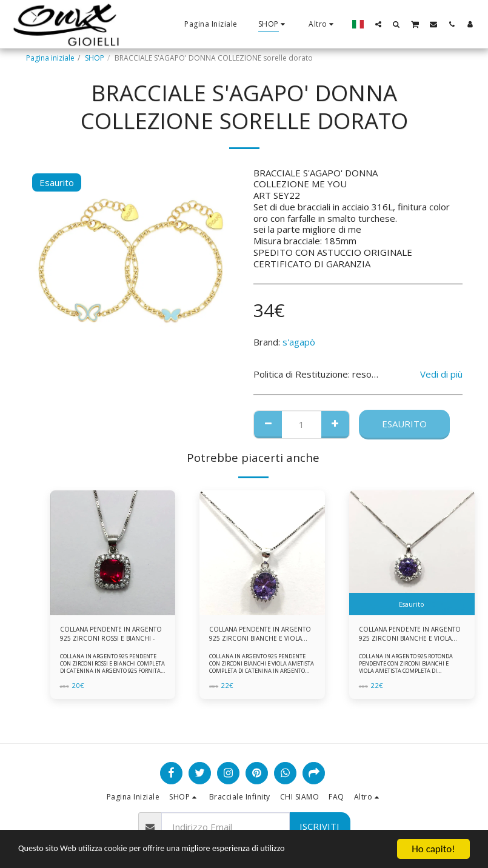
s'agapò (299, 342)
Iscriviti (319, 826)
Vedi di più (441, 374)
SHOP (95, 58)
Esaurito (404, 424)
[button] (378, 24)
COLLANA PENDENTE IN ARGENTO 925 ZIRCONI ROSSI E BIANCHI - (110, 636)
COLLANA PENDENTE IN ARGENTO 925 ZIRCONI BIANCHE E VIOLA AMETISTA (256, 636)
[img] (113, 553)
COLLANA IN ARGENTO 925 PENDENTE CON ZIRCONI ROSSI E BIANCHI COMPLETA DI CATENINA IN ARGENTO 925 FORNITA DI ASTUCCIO (111, 671)
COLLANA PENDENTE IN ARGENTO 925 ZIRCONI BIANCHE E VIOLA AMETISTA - (408, 636)
